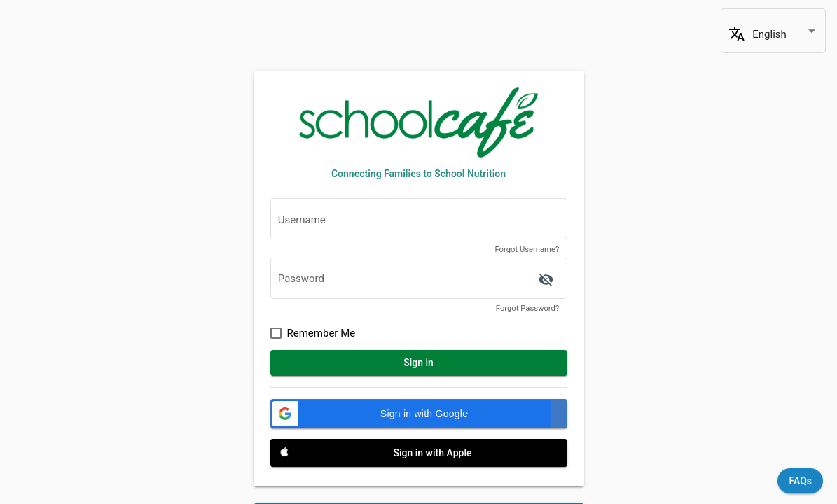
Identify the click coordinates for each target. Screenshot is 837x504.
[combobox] (785, 35)
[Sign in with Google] (419, 414)
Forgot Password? (527, 308)
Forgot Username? (527, 250)
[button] (411, 414)
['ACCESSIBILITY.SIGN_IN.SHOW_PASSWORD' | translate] (546, 280)
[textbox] (419, 223)
